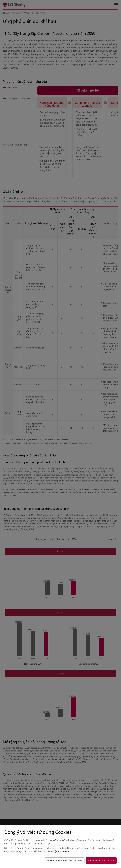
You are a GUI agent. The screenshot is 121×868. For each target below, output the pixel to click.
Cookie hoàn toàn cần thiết (101, 860)
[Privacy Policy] (62, 851)
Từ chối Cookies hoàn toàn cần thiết (65, 860)
